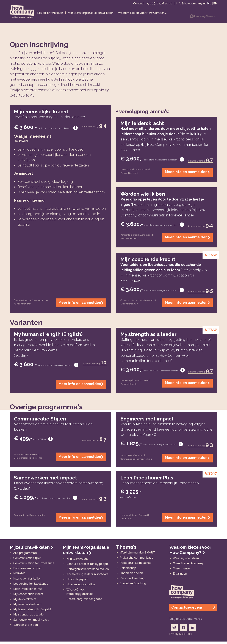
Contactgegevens (193, 610)
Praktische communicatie (136, 560)
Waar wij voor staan (186, 561)
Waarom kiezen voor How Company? (190, 552)
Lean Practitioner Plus (28, 591)
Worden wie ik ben (26, 627)
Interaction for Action (27, 581)
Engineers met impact (28, 571)
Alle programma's (25, 555)
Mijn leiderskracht (25, 602)
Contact (139, 5)
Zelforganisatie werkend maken (88, 571)
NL (209, 5)
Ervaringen (180, 576)
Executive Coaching (133, 586)
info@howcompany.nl (191, 5)
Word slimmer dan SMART (137, 555)
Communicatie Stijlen (27, 560)
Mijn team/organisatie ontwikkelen (86, 552)
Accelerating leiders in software (88, 577)
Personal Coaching (132, 581)
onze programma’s (36, 92)
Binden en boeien (131, 576)
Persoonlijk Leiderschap (136, 565)
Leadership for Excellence (31, 586)
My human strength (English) (32, 612)
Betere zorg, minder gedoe (85, 601)
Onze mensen (182, 571)
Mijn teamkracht (77, 561)
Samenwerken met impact (31, 622)
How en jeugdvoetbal (81, 587)
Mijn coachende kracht (28, 596)
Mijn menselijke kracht (28, 607)
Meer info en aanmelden (81, 305)
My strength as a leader (29, 617)
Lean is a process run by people (88, 566)
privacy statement (181, 636)
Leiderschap (128, 570)
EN (215, 5)
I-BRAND (19, 576)
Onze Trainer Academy (188, 566)
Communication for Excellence (34, 566)
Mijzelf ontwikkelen (32, 550)
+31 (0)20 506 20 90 (160, 5)
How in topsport (77, 582)
